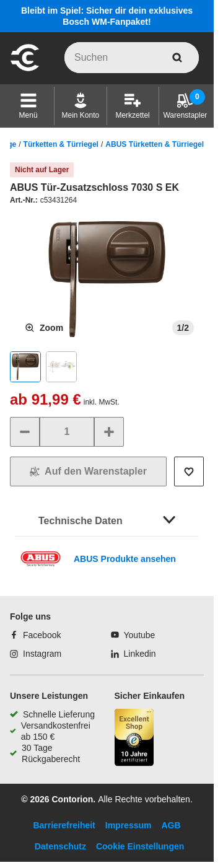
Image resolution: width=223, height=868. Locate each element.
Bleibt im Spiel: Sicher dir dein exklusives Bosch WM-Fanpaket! (107, 16)
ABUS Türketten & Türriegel (155, 144)
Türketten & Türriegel (61, 144)
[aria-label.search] (177, 58)
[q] (132, 58)
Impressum (129, 825)
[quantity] (67, 432)
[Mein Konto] (81, 106)
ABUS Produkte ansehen (125, 559)
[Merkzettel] (132, 106)
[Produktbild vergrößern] (44, 328)
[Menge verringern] (25, 432)
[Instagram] (36, 654)
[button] (28, 106)
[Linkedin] (133, 654)
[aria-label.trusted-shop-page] (134, 739)
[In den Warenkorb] (88, 471)
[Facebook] (35, 635)
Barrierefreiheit (64, 825)
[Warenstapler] (185, 106)
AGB (171, 825)
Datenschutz (60, 846)
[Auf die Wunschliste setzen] (189, 471)
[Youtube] (133, 635)
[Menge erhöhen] (109, 432)
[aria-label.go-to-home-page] (25, 69)
